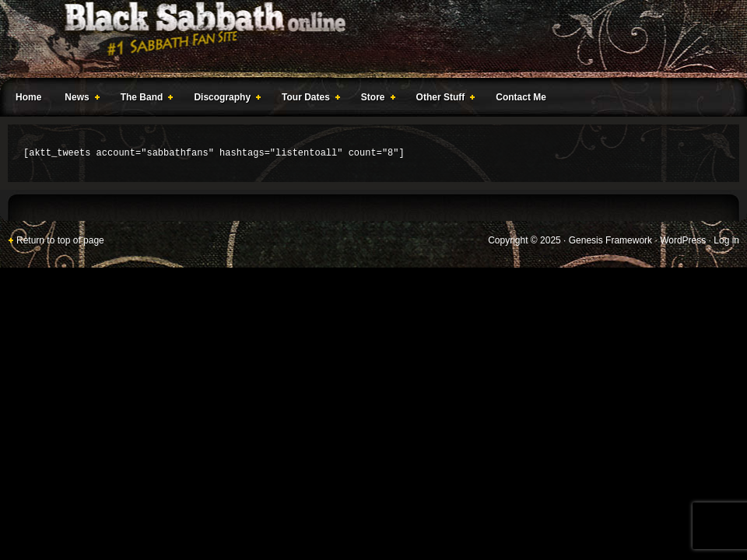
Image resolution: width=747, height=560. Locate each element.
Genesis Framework (610, 240)
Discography (224, 100)
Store (375, 100)
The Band (144, 100)
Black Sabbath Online (366, 39)
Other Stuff (443, 100)
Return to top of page (60, 240)
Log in (726, 240)
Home (28, 97)
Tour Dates (308, 100)
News (79, 100)
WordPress (683, 240)
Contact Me (521, 97)
